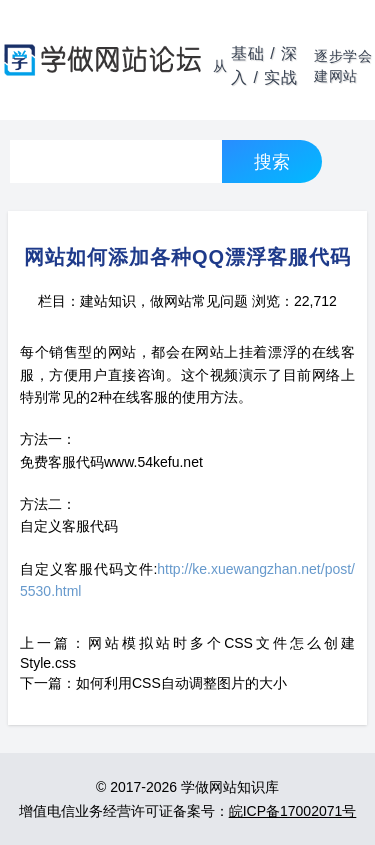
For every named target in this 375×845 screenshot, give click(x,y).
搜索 (272, 161)
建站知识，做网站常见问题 (164, 301)
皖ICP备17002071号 (293, 811)
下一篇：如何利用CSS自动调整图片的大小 (153, 683)
